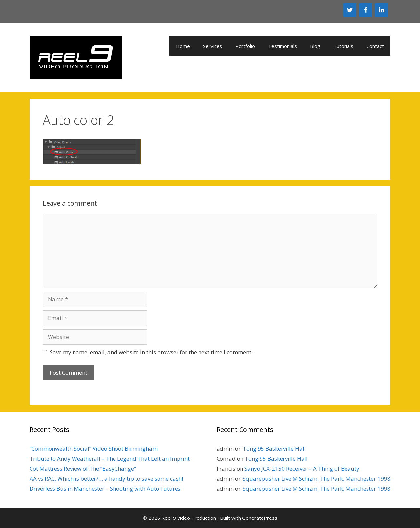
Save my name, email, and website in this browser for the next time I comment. (151, 352)
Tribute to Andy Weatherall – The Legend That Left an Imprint (110, 459)
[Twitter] (350, 10)
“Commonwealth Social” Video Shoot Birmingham (94, 448)
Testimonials (283, 46)
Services (213, 46)
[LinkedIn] (381, 10)
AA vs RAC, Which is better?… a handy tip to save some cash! (106, 479)
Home (183, 46)
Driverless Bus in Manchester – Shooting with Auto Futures (105, 488)
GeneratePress (260, 518)
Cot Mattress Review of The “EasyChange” (83, 468)
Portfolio (245, 46)
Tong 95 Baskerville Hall (274, 448)
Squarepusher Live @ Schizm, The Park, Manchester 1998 (317, 479)
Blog (315, 46)
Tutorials (343, 46)
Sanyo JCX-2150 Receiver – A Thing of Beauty (302, 468)
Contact (375, 46)
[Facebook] (366, 10)
